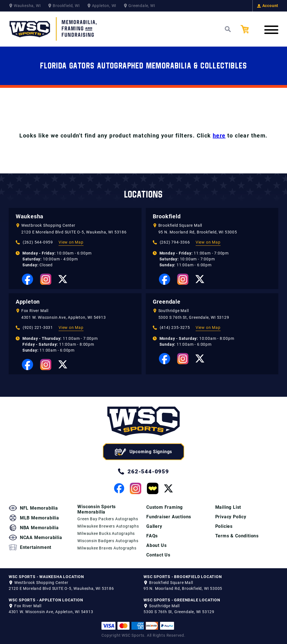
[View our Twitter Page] (63, 279)
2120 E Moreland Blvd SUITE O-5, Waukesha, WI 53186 (74, 232)
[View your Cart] (249, 29)
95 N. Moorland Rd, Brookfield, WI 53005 (198, 232)
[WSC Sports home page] (143, 422)
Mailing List (228, 507)
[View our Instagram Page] (46, 279)
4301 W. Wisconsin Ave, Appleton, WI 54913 (64, 317)
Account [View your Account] (268, 6)
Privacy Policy (231, 517)
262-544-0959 (143, 471)
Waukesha (30, 216)
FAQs (152, 536)
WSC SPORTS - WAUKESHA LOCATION (46, 577)
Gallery (154, 526)
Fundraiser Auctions (169, 517)
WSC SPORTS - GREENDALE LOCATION (182, 600)
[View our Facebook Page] (27, 279)
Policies (224, 526)
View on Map (71, 242)
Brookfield (167, 216)
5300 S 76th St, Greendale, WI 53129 (194, 317)
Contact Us (158, 555)
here (219, 136)
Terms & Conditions (237, 536)
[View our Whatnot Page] (153, 488)
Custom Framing (165, 507)
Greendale (167, 302)
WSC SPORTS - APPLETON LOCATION (46, 600)
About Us (156, 545)
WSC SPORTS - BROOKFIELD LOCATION (183, 577)
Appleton (28, 302)
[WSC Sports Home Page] (54, 29)
